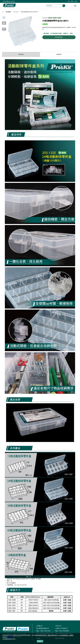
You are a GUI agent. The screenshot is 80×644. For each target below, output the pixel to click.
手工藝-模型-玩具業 (56, 33)
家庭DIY (66, 33)
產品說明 (21, 54)
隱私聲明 (10, 637)
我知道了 (40, 641)
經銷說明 (59, 54)
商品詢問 (59, 37)
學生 (72, 33)
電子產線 (46, 33)
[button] (38, 31)
